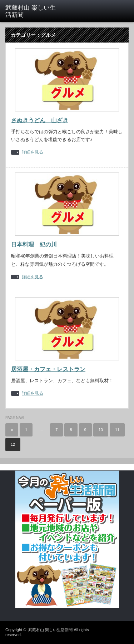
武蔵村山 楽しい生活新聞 (50, 630)
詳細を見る (33, 152)
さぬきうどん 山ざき (40, 120)
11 (117, 430)
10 (101, 430)
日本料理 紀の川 (34, 244)
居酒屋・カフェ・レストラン (48, 369)
